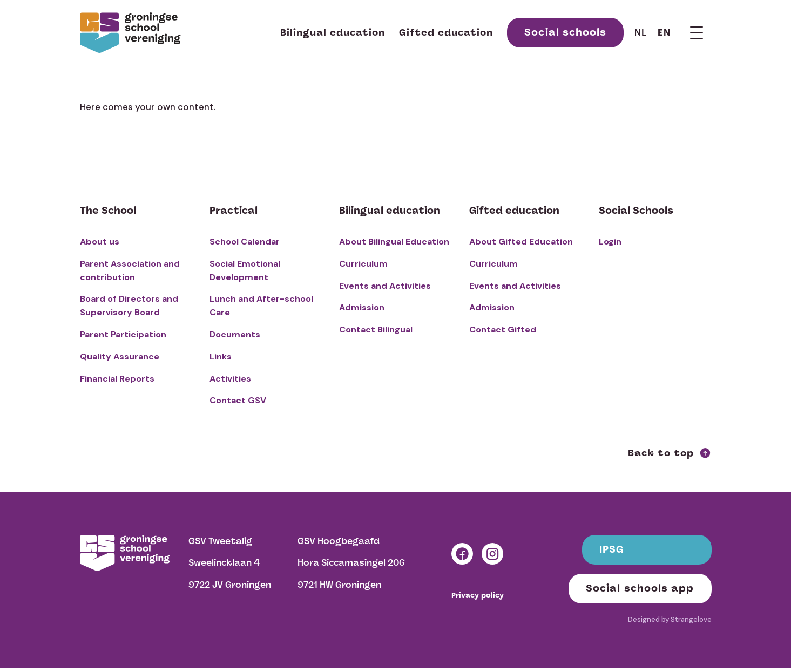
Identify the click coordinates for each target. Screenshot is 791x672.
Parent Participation (123, 334)
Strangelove (691, 619)
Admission (362, 307)
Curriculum (363, 264)
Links (221, 357)
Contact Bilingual (376, 330)
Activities (230, 379)
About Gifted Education (521, 242)
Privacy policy (478, 595)
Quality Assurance (120, 357)
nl (641, 33)
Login (610, 242)
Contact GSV (238, 400)
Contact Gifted (503, 330)
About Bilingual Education (394, 242)
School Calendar (245, 242)
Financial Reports (117, 379)
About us (100, 242)
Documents (235, 334)
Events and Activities (385, 286)
